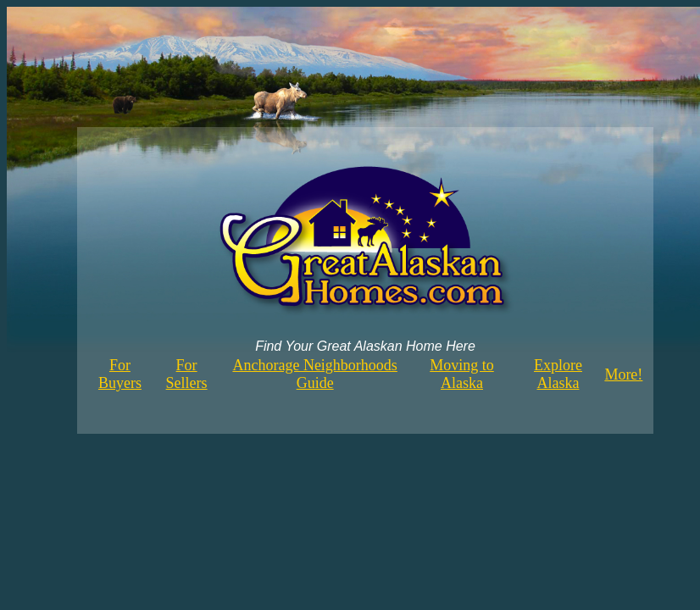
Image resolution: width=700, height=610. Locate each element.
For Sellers (187, 374)
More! (623, 374)
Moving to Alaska (462, 374)
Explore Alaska (558, 374)
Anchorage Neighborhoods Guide (314, 374)
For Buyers (120, 374)
